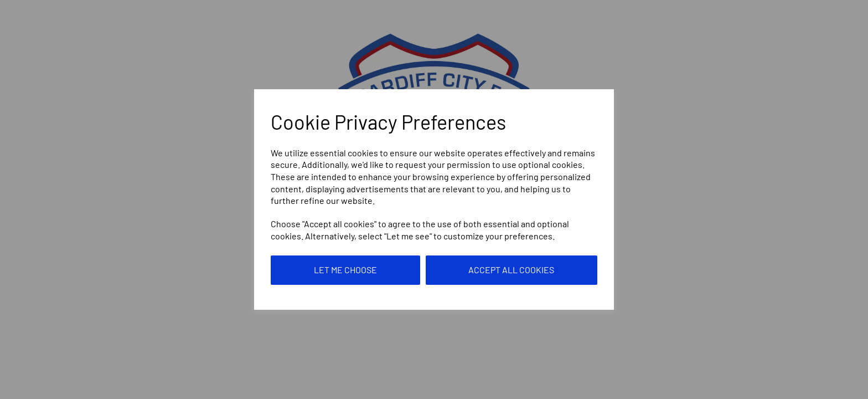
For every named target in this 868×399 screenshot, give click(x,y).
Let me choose (345, 270)
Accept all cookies (511, 270)
